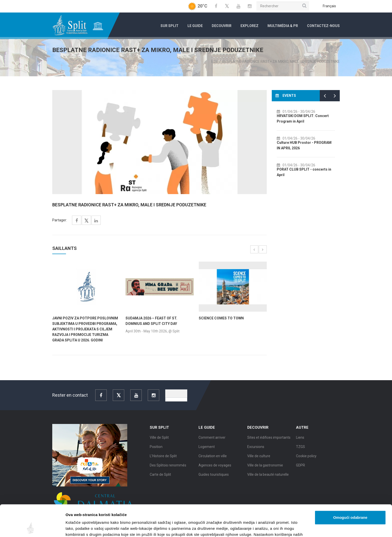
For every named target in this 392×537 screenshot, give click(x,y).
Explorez (249, 26)
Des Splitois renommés (168, 467)
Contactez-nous (323, 26)
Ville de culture (259, 457)
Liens (300, 439)
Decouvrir (222, 26)
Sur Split (169, 26)
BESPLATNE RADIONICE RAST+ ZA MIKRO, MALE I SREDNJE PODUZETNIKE (281, 62)
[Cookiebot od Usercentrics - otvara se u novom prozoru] (32, 527)
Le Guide (195, 26)
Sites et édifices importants (269, 439)
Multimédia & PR (283, 26)
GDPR (300, 467)
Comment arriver (212, 439)
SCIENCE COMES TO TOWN (221, 318)
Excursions (256, 448)
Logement (207, 448)
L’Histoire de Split (163, 457)
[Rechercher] (283, 6)
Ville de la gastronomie (265, 467)
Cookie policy (306, 457)
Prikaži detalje (259, 527)
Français (329, 6)
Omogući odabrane (350, 488)
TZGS (300, 448)
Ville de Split (159, 439)
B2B (214, 62)
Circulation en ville (213, 457)
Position (156, 448)
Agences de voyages (215, 467)
